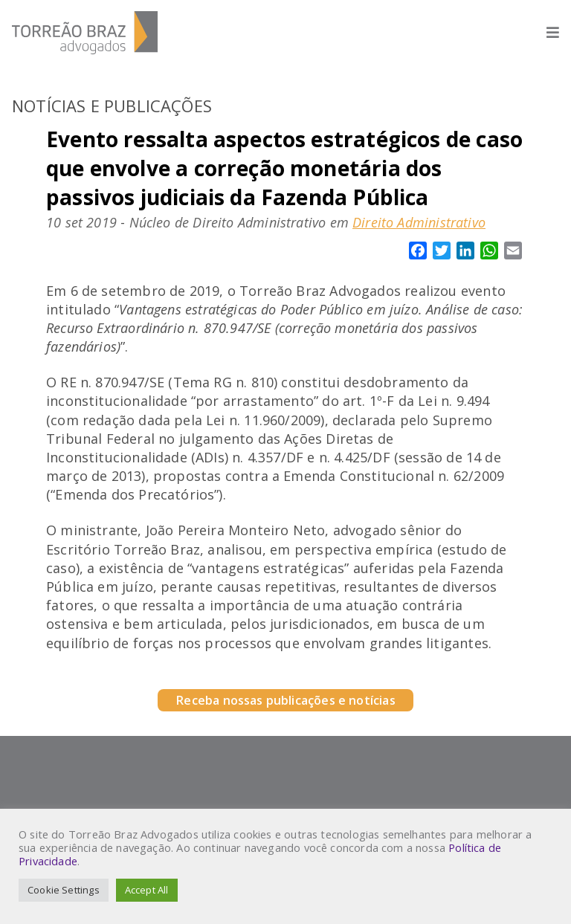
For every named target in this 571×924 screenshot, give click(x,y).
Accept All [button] (147, 890)
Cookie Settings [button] (64, 890)
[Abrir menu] (545, 32)
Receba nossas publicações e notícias (285, 700)
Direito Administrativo (419, 222)
